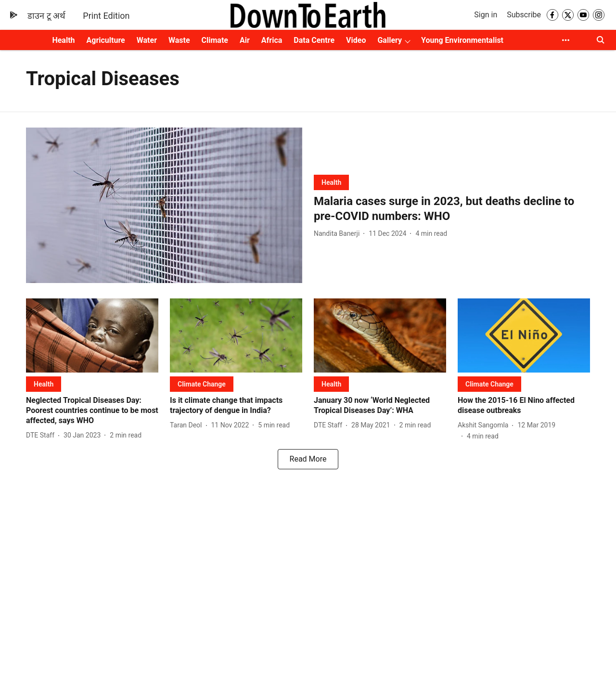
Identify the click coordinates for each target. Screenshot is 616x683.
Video (356, 40)
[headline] (452, 209)
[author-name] (339, 234)
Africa (272, 40)
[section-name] (331, 182)
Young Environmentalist (462, 40)
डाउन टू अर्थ (46, 16)
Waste (179, 40)
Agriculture (106, 40)
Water (147, 40)
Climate (215, 40)
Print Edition (106, 16)
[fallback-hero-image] (164, 205)
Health (63, 40)
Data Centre (314, 40)
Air (245, 40)
